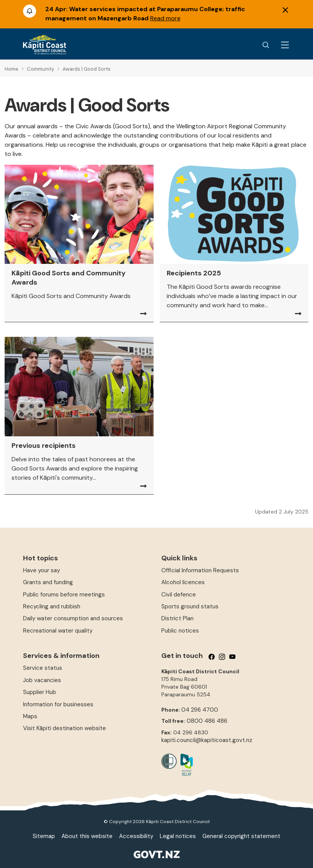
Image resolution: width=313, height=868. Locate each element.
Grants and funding (48, 582)
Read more (165, 18)
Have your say (41, 570)
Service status (43, 668)
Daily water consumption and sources (73, 618)
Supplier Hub (40, 692)
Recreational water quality (58, 631)
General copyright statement (241, 836)
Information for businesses (58, 704)
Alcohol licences (183, 582)
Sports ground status (190, 606)
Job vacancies (42, 680)
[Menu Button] (285, 45)
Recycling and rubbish (52, 606)
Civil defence (179, 595)
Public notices (180, 631)
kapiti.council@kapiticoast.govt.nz (207, 740)
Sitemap (44, 836)
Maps (30, 716)
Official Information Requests (200, 570)
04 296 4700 (200, 710)
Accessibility (136, 836)
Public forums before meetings (64, 595)
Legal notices (178, 836)
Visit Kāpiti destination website (65, 728)
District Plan (177, 618)
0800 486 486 (207, 721)
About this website (87, 836)
